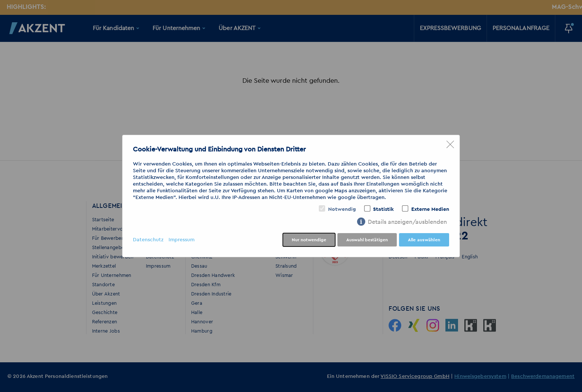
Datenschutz (148, 240)
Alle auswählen (424, 240)
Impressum (182, 240)
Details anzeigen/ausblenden (407, 222)
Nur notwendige (309, 240)
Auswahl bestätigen (367, 240)
